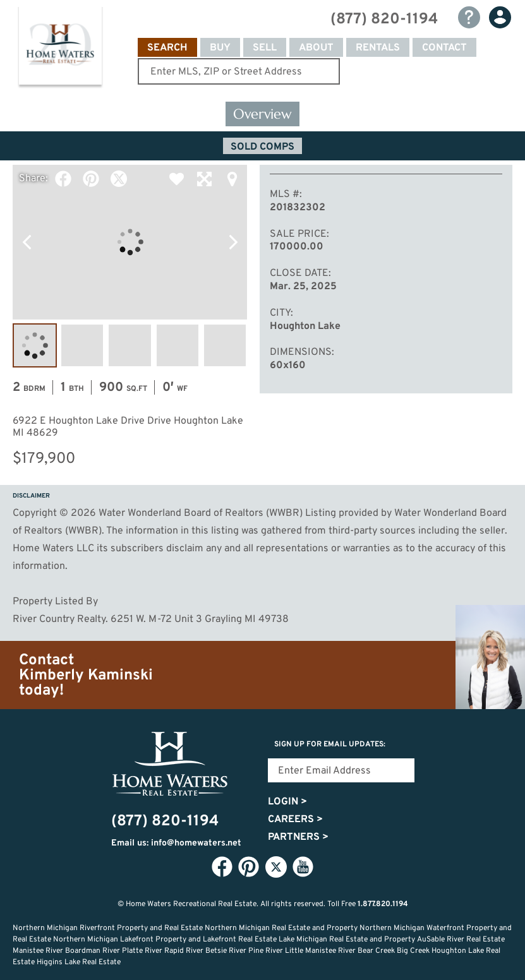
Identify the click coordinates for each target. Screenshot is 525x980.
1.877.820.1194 (383, 904)
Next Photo (233, 242)
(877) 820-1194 (384, 20)
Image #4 (178, 345)
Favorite (176, 179)
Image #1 (35, 345)
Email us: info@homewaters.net (176, 843)
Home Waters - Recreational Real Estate (60, 48)
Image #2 (82, 345)
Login (287, 802)
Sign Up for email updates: (330, 744)
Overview (262, 114)
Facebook (63, 179)
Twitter (119, 179)
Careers (295, 820)
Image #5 (225, 345)
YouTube (303, 866)
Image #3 (130, 345)
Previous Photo (27, 242)
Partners (298, 837)
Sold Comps (262, 147)
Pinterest (91, 179)
